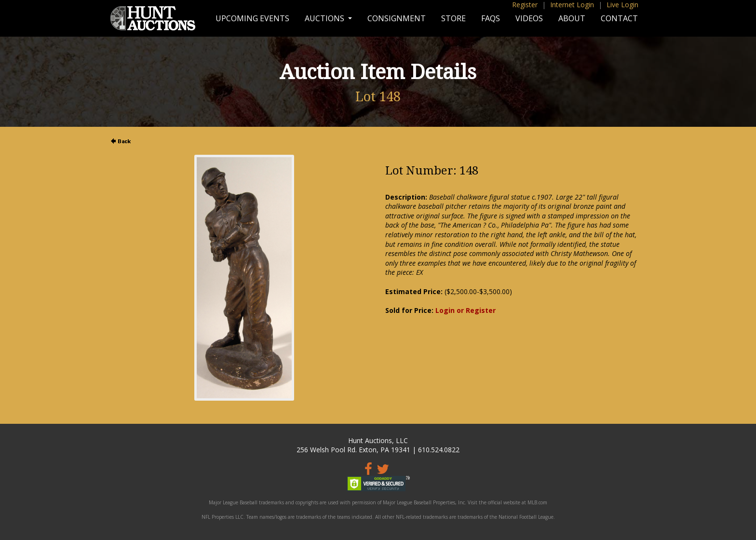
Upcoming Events (252, 18)
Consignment (397, 18)
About (572, 18)
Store (453, 18)
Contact (619, 18)
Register (525, 5)
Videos (529, 18)
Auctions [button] (325, 18)
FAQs (491, 18)
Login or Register (466, 310)
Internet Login (572, 5)
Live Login (622, 5)
